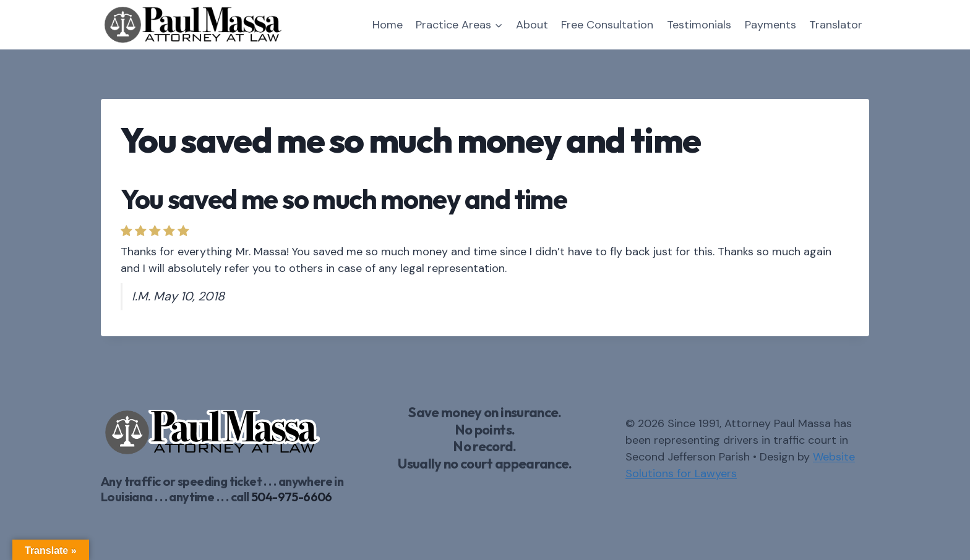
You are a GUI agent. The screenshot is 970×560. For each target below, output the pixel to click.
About (532, 25)
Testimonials (699, 25)
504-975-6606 (292, 497)
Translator (836, 25)
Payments (770, 25)
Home (388, 25)
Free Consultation (607, 25)
